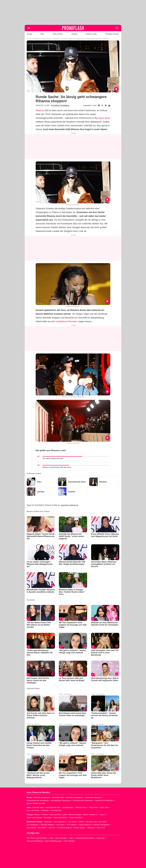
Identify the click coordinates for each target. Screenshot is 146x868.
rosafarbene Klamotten (66, 321)
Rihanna (40, 110)
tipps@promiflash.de (70, 505)
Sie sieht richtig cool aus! (53, 458)
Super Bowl (104, 118)
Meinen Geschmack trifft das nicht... (58, 467)
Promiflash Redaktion (60, 105)
